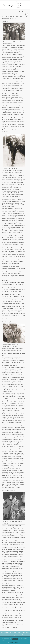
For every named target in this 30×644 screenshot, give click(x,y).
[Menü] (26, 6)
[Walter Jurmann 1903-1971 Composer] (11, 6)
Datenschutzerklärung (15, 642)
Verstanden (15, 639)
